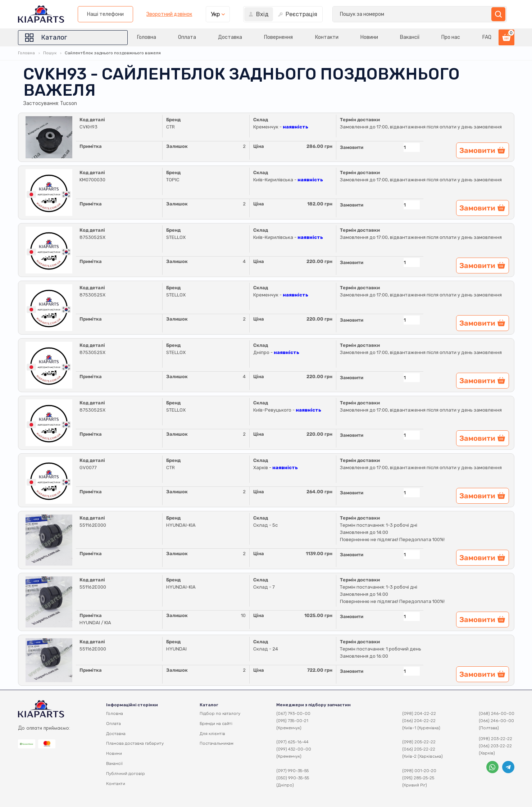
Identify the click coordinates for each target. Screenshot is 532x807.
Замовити (352, 147)
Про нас (451, 37)
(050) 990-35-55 (293, 778)
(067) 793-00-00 (293, 713)
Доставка (230, 37)
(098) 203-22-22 (495, 739)
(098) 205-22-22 (419, 742)
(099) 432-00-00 (294, 749)
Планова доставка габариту (135, 743)
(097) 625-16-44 (292, 742)
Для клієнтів (212, 734)
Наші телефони (293, 14)
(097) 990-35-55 (292, 771)
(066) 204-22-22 (419, 721)
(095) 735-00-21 (292, 721)
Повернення (278, 37)
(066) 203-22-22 (495, 746)
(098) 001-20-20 (419, 771)
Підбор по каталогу (220, 713)
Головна (147, 37)
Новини (369, 37)
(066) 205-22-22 (419, 749)
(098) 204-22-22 (419, 713)
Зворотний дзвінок (357, 14)
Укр (403, 14)
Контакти (327, 37)
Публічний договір (126, 774)
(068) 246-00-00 (497, 713)
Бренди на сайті (216, 724)
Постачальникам (217, 743)
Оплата (187, 37)
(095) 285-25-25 (418, 778)
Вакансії (410, 37)
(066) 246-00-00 (496, 721)
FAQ (487, 37)
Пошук (50, 53)
